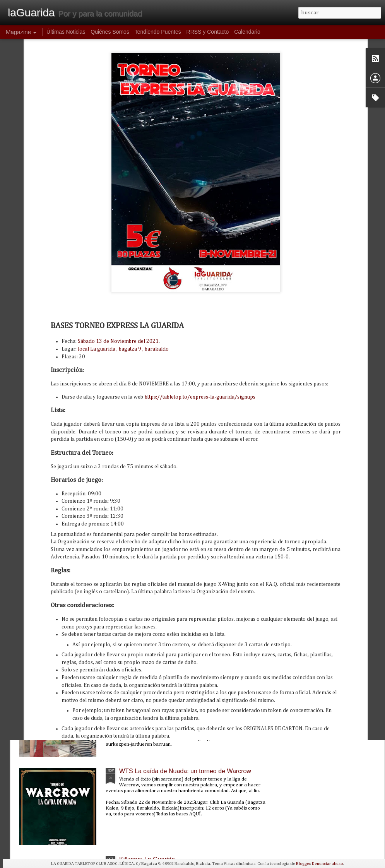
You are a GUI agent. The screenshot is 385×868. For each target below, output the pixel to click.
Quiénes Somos (110, 32)
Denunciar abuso (327, 864)
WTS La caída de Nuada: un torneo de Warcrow (185, 771)
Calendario (247, 32)
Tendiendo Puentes (158, 32)
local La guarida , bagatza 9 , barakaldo (123, 257)
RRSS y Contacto (208, 32)
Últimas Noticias (66, 32)
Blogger (303, 864)
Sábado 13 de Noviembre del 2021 (118, 250)
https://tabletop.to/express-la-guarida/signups (200, 305)
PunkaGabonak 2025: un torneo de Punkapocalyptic (191, 595)
